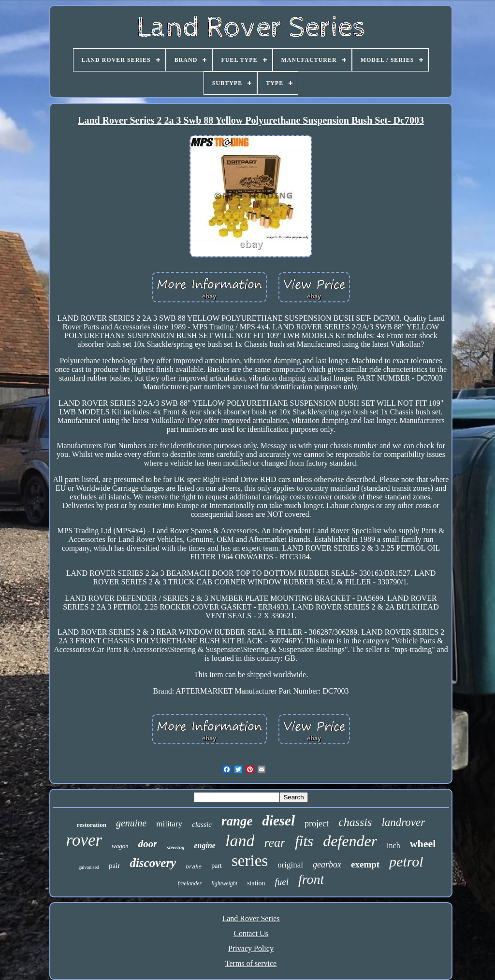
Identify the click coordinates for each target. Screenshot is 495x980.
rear (275, 843)
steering (175, 847)
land (240, 841)
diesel (278, 821)
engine (205, 845)
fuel (282, 882)
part (217, 866)
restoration (92, 825)
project (317, 824)
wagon (120, 846)
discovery (153, 863)
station (256, 883)
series (250, 861)
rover (84, 840)
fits (304, 841)
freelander (190, 883)
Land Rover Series (251, 918)
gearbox (327, 865)
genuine (131, 823)
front (311, 879)
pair (114, 866)
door (148, 844)
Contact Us (251, 933)
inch (393, 845)
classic (202, 824)
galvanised (89, 867)
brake (194, 867)
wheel (423, 844)
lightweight (224, 883)
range (237, 821)
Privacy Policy (251, 948)
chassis (355, 822)
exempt (365, 864)
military (169, 824)
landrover (403, 822)
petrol (406, 861)
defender (350, 841)
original (290, 865)
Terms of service (251, 963)
